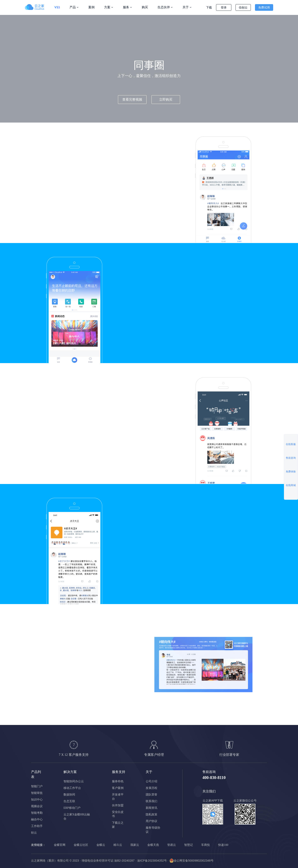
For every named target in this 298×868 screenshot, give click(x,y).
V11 (57, 7)
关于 (186, 7)
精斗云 (118, 845)
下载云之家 (118, 825)
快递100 (223, 845)
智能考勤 (37, 813)
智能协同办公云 (74, 781)
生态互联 (69, 801)
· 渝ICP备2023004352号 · (152, 861)
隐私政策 (151, 814)
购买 (145, 7)
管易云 (172, 845)
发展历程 (151, 788)
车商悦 (205, 845)
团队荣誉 (151, 795)
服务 (126, 7)
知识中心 (37, 800)
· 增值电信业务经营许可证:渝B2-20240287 (107, 861)
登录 (224, 7)
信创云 (243, 7)
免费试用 (264, 7)
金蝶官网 (60, 845)
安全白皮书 (118, 814)
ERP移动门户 (72, 808)
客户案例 (118, 788)
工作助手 (37, 826)
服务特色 (118, 781)
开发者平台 (118, 797)
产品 (73, 7)
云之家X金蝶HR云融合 (77, 817)
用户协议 (151, 821)
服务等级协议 (153, 830)
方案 (107, 7)
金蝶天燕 (153, 845)
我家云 (135, 845)
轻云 (34, 833)
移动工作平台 (72, 788)
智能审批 (37, 793)
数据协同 (69, 795)
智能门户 (37, 786)
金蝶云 (101, 845)
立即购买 (166, 99)
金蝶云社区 (81, 845)
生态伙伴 (164, 7)
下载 (209, 7)
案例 (91, 7)
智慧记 (189, 845)
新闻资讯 (151, 808)
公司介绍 (151, 781)
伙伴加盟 (118, 805)
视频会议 (37, 806)
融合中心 (37, 819)
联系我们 (151, 801)
